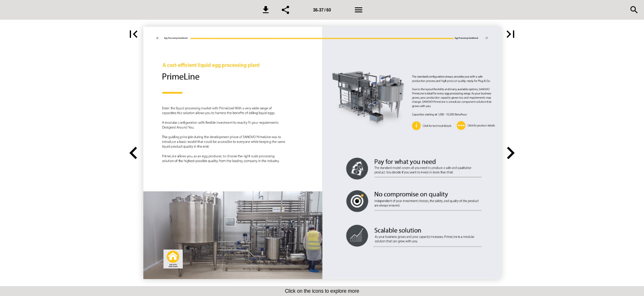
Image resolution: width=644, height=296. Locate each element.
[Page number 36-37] (322, 10)
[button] (266, 10)
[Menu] (359, 10)
